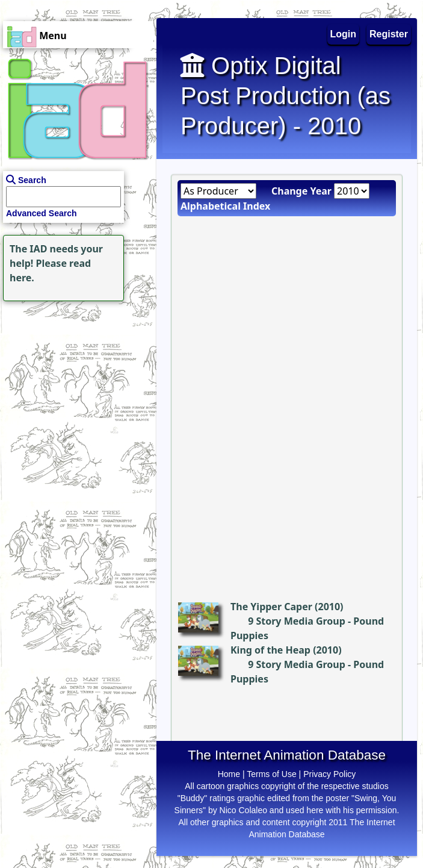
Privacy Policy (329, 774)
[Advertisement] (75, 379)
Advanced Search (42, 213)
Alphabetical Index (225, 206)
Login (344, 34)
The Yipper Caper (271, 607)
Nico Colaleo (243, 810)
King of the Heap (270, 650)
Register (389, 34)
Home (229, 774)
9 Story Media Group (297, 621)
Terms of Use (271, 774)
